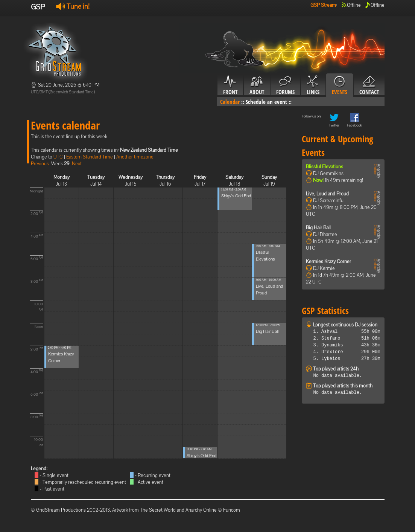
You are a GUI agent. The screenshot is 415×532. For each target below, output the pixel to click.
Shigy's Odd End (201, 456)
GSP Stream (323, 5)
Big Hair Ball (267, 331)
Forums (285, 85)
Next (77, 164)
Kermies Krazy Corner (328, 261)
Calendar (230, 102)
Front (230, 85)
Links (313, 85)
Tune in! (73, 6)
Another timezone (135, 157)
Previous (40, 164)
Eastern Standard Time (90, 157)
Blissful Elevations (325, 167)
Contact (369, 85)
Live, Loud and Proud (327, 194)
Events (340, 85)
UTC (58, 157)
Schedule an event (266, 102)
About (257, 85)
